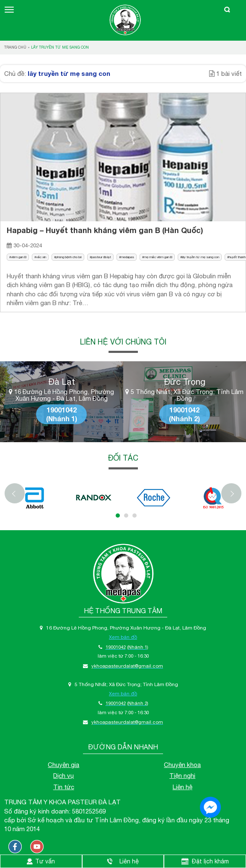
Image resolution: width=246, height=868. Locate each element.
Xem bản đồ (123, 637)
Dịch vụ (63, 776)
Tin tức (64, 787)
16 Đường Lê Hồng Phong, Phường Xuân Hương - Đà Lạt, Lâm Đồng (61, 395)
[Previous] (15, 493)
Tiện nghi (182, 776)
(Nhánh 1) (62, 418)
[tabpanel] (34, 497)
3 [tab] (135, 516)
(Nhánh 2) (184, 418)
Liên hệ (183, 787)
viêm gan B (19, 257)
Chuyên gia (63, 765)
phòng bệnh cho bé (69, 257)
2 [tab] (126, 516)
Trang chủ (15, 47)
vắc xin (41, 257)
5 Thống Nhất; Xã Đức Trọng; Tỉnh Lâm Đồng (184, 395)
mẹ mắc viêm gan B (158, 257)
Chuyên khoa (182, 765)
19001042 (62, 410)
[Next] (231, 493)
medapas (127, 257)
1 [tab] (118, 516)
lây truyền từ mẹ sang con (201, 257)
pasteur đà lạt (101, 257)
